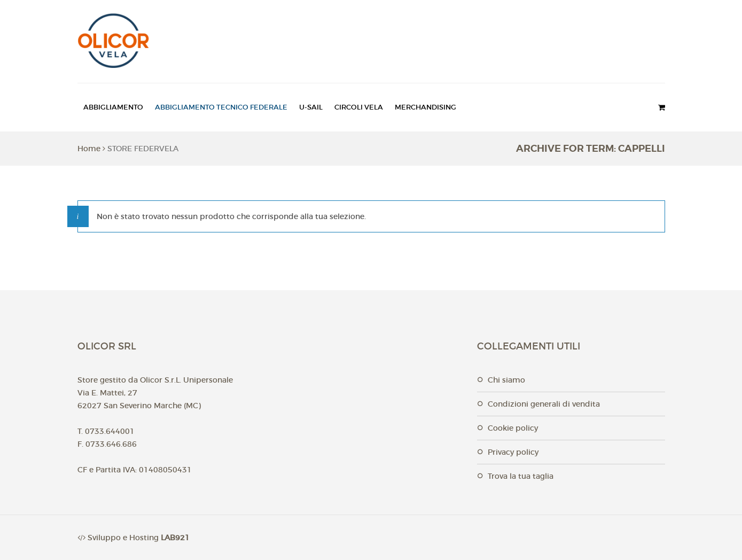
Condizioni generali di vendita (544, 404)
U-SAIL (311, 107)
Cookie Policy (513, 428)
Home (89, 149)
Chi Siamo (506, 380)
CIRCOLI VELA (359, 107)
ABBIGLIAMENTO (113, 107)
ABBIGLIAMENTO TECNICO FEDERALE (221, 107)
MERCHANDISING (425, 107)
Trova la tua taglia (521, 476)
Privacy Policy (513, 452)
